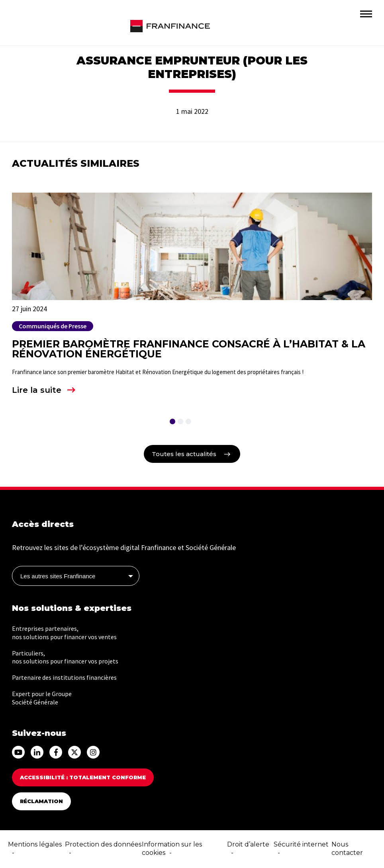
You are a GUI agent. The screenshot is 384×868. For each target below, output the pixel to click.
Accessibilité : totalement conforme (83, 777)
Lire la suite (37, 390)
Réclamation (41, 801)
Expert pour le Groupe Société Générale (42, 698)
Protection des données (103, 844)
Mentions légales (35, 844)
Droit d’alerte (248, 844)
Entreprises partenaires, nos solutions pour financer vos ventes (64, 633)
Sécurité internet (301, 844)
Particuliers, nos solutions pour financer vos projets (65, 657)
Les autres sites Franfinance (58, 576)
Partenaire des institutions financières (64, 677)
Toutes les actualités (184, 454)
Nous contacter (347, 848)
